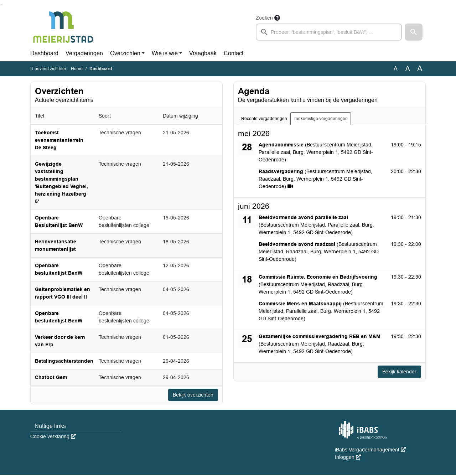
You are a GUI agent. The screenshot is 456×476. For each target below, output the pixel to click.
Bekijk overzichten (190, 395)
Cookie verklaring (53, 438)
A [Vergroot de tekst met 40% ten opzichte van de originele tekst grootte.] (420, 69)
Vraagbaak (203, 53)
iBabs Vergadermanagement (370, 451)
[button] (414, 32)
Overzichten (125, 53)
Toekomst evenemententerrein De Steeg (59, 140)
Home (77, 69)
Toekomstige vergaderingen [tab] (321, 119)
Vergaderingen (84, 53)
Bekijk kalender (397, 372)
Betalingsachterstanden (64, 361)
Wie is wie (165, 53)
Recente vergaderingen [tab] (264, 119)
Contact (234, 53)
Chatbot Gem (51, 377)
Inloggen (348, 458)
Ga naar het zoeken (1, 4)
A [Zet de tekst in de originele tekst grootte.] (396, 69)
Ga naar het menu (2, 4)
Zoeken (264, 18)
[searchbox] (329, 32)
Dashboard (44, 53)
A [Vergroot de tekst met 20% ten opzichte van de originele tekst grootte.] (408, 69)
